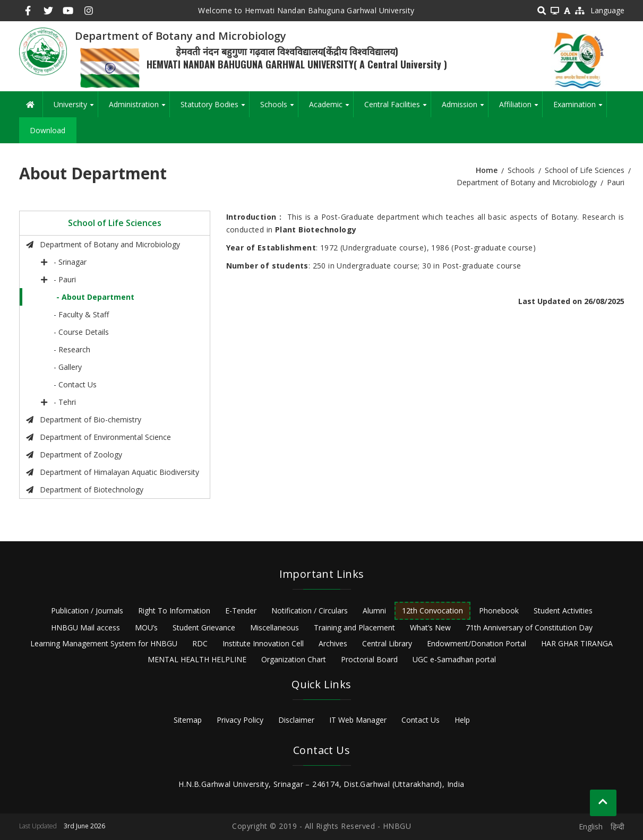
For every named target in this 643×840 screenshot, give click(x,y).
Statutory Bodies (215, 108)
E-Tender (241, 610)
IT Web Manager (358, 720)
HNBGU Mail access (85, 627)
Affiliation (521, 108)
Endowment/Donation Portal (477, 643)
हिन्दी (618, 826)
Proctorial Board (369, 659)
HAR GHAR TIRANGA (577, 643)
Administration (139, 108)
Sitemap (188, 720)
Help (462, 720)
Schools (279, 108)
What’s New (430, 627)
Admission (465, 108)
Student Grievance (204, 627)
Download (48, 130)
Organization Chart (294, 659)
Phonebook (499, 610)
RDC (200, 643)
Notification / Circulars (310, 610)
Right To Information (174, 610)
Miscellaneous (275, 627)
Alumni (374, 610)
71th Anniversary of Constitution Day (529, 627)
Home (487, 170)
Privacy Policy (240, 720)
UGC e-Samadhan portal (454, 659)
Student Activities (563, 610)
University (76, 108)
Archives (333, 643)
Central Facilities (397, 108)
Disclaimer (296, 720)
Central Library (387, 643)
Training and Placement (354, 627)
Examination (580, 108)
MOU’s (146, 627)
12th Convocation (432, 610)
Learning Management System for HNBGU (104, 643)
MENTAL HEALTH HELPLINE (197, 659)
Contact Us (421, 720)
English (591, 826)
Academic (331, 108)
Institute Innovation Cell (263, 643)
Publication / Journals (87, 610)
